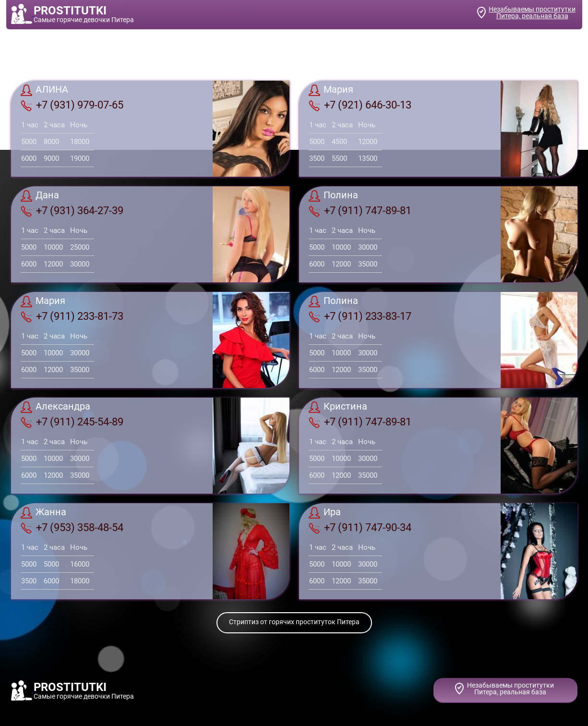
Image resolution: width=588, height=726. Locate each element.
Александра (55, 407)
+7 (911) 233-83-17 (360, 316)
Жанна (43, 513)
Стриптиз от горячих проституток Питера (294, 622)
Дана (40, 196)
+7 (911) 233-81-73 (72, 316)
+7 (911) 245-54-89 (72, 422)
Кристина (338, 407)
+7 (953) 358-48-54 (72, 528)
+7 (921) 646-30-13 (360, 105)
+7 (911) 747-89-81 (360, 211)
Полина (333, 196)
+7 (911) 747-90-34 (360, 528)
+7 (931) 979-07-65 (72, 105)
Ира (325, 513)
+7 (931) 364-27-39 (72, 211)
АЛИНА (44, 90)
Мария (331, 90)
